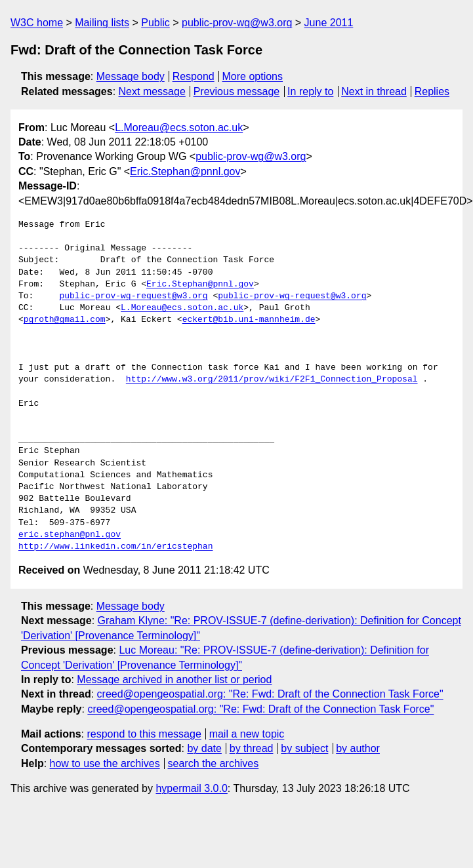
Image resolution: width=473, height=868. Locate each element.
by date (204, 748)
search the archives (214, 763)
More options (253, 76)
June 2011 (329, 23)
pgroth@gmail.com (65, 320)
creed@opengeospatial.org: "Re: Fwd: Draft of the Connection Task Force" (270, 694)
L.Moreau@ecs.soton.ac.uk (179, 128)
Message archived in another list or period (174, 680)
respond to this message (144, 734)
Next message (152, 91)
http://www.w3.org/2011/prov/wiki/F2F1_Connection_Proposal (272, 380)
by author (358, 748)
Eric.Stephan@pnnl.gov (185, 171)
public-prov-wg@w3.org (237, 23)
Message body (131, 76)
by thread (252, 748)
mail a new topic (247, 734)
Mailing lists (102, 23)
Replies (432, 91)
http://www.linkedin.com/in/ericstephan (115, 547)
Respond (194, 76)
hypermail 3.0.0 (191, 788)
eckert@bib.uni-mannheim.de (249, 320)
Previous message (237, 91)
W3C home (37, 23)
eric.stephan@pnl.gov (70, 535)
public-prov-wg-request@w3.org (133, 296)
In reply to (310, 91)
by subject (304, 748)
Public (155, 23)
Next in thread (374, 91)
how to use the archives (105, 763)
